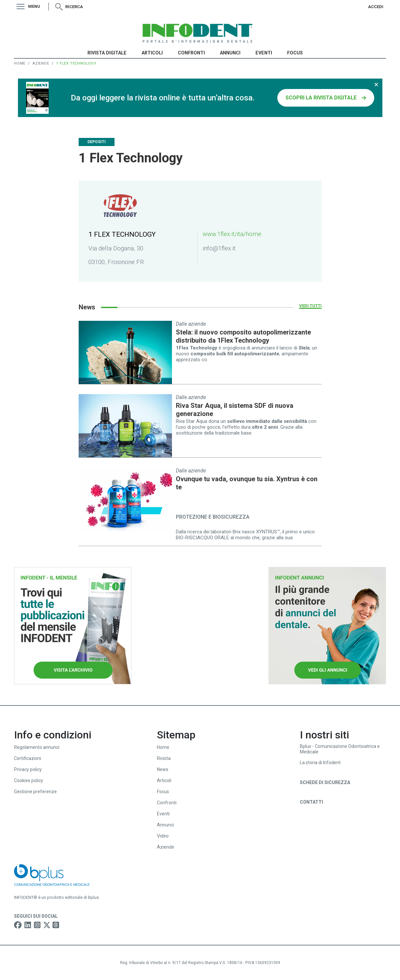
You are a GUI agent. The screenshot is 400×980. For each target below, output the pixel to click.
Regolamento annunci (37, 747)
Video (163, 836)
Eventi (264, 53)
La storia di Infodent (320, 763)
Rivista (164, 758)
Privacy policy (28, 769)
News (163, 769)
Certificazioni (28, 758)
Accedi (376, 7)
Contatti (311, 802)
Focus (295, 53)
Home (20, 63)
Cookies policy (29, 780)
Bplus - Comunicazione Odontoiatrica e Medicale (340, 749)
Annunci (230, 53)
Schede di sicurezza (325, 782)
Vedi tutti (310, 306)
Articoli (152, 53)
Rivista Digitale (107, 53)
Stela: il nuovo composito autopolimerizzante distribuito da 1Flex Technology (243, 336)
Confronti (191, 53)
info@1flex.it (219, 248)
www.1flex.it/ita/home (232, 234)
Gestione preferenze (35, 792)
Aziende (41, 63)
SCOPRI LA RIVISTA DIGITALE (321, 98)
